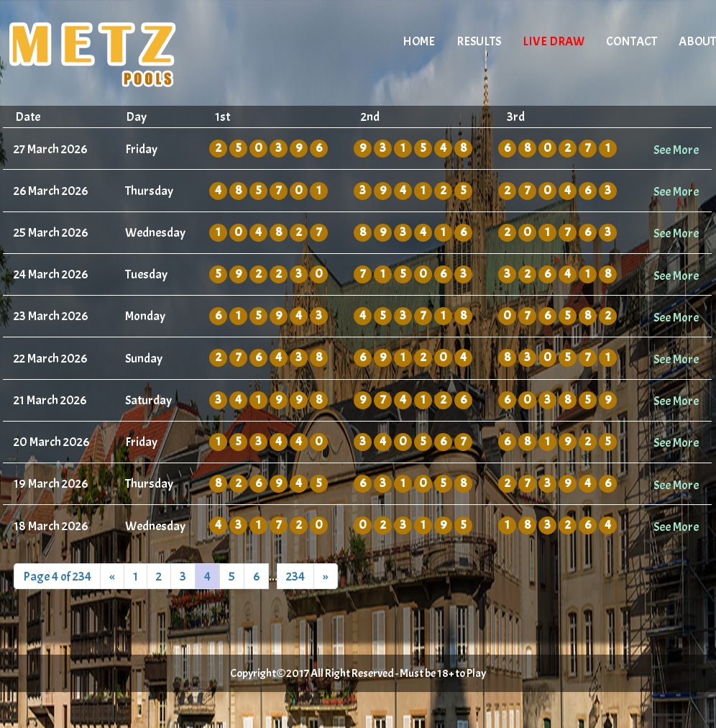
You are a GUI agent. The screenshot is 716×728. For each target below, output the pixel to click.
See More (676, 150)
